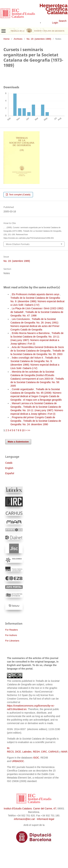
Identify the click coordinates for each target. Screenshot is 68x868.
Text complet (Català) (19, 195)
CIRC (44, 752)
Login (55, 23)
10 (23, 430)
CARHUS (53, 752)
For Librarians (12, 641)
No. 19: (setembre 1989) (39, 39)
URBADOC (18, 761)
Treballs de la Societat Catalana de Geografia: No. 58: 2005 (37, 382)
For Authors (11, 635)
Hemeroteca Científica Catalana (54, 9)
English (9, 468)
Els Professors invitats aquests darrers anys (36, 294)
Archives (18, 39)
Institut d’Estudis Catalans (18, 809)
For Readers (12, 630)
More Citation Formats (18, 244)
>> (29, 430)
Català (9, 463)
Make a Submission (18, 442)
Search (63, 21)
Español (10, 473)
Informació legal (45, 819)
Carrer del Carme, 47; (45, 809)
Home (7, 39)
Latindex (27, 752)
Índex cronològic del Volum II (28, 358)
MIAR (64, 752)
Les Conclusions (21, 319)
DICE (18, 752)
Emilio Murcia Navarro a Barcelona (31, 333)
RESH (36, 752)
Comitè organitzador (23, 389)
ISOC (36, 758)
